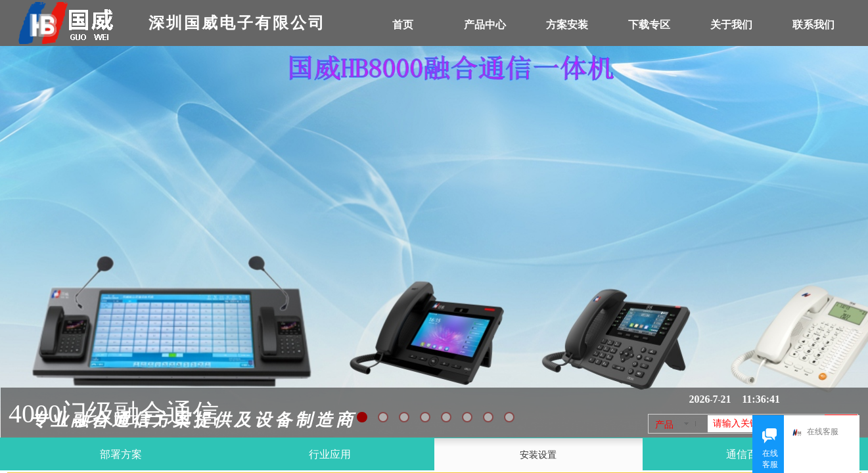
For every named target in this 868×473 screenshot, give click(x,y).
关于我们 (731, 25)
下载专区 (649, 25)
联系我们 (813, 25)
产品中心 (485, 25)
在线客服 (819, 433)
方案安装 (567, 25)
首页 (403, 25)
